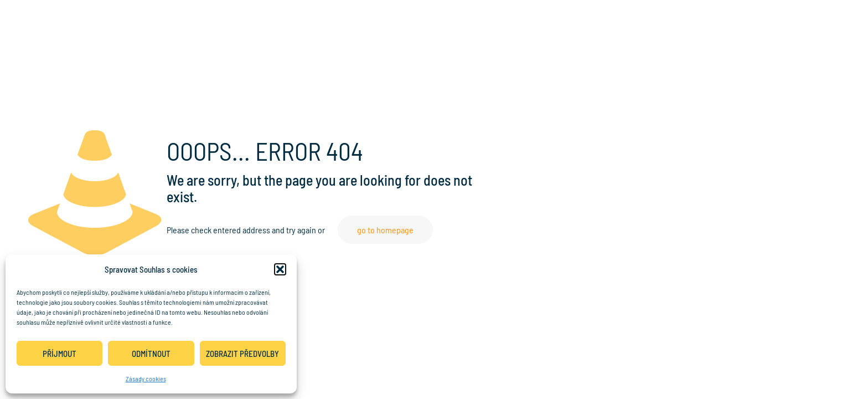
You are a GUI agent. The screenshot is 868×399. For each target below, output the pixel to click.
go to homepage (385, 230)
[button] (280, 269)
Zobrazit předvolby (242, 354)
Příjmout (60, 354)
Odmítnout (151, 354)
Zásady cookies (146, 378)
